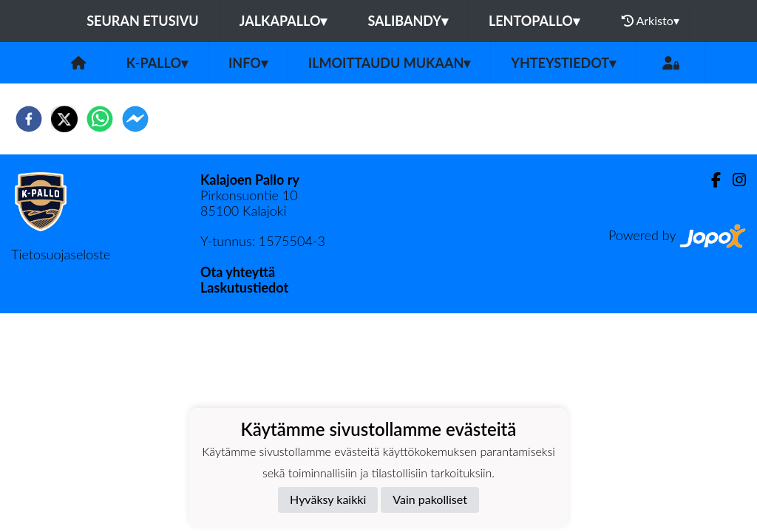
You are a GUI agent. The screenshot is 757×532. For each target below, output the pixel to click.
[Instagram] (733, 180)
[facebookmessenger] (135, 119)
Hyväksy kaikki (328, 499)
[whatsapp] (100, 119)
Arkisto (651, 21)
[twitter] (64, 119)
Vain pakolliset (430, 499)
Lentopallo (534, 21)
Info (248, 63)
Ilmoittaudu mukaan (389, 63)
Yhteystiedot (563, 63)
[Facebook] (710, 180)
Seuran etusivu (143, 21)
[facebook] (29, 119)
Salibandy (407, 21)
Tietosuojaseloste (61, 254)
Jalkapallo (284, 21)
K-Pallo (157, 63)
